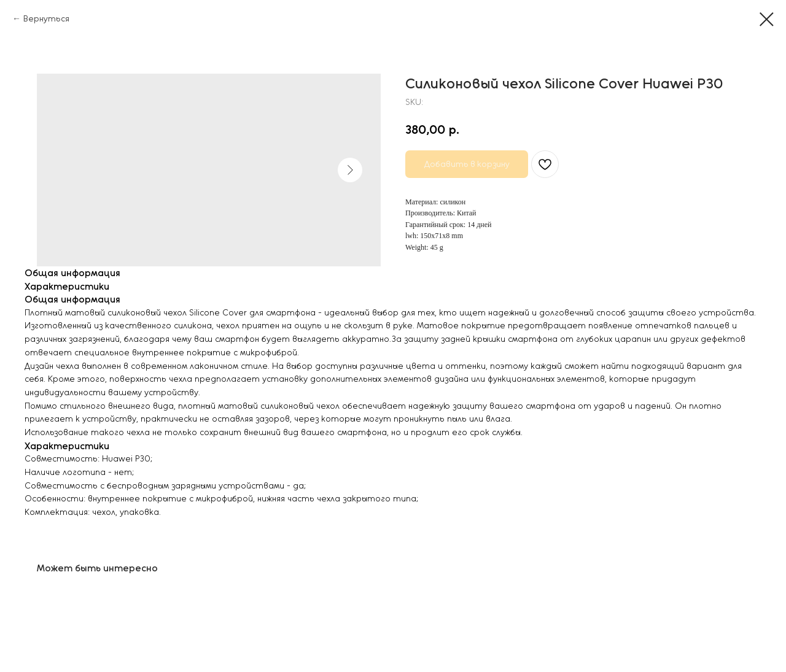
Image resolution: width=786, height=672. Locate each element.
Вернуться (46, 19)
